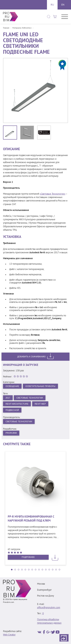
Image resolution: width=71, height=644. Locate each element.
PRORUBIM (11, 433)
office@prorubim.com (49, 608)
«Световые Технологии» (53, 194)
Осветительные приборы (40, 386)
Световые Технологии (30, 398)
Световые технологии (19, 421)
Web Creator (9, 635)
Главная (6, 28)
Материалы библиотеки (22, 28)
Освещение (12, 386)
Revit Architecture (17, 404)
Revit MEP (40, 404)
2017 (8, 398)
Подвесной (12, 410)
